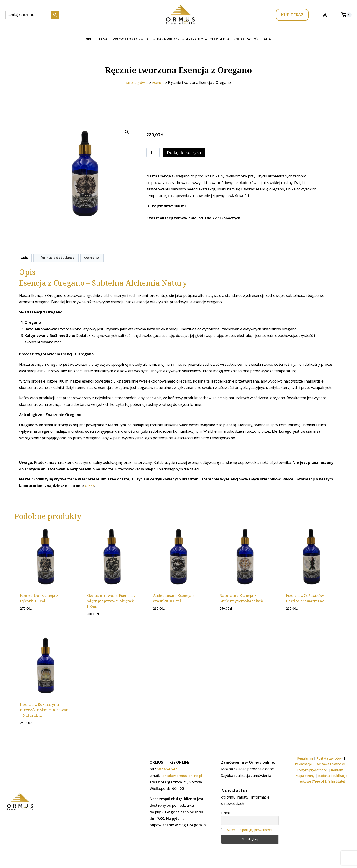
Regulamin (305, 758)
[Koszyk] (346, 15)
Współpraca (259, 39)
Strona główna (137, 82)
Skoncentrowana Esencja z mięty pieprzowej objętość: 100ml (111, 602)
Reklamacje (303, 764)
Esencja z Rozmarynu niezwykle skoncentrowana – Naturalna (45, 711)
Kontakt (337, 770)
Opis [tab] (25, 258)
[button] (127, 132)
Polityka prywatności (312, 770)
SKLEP (91, 39)
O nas (104, 39)
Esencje (160, 82)
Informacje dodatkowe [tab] (58, 258)
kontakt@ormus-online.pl (183, 776)
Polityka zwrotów (330, 758)
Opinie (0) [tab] (95, 258)
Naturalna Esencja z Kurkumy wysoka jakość (242, 599)
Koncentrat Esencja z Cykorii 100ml (39, 599)
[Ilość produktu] (153, 152)
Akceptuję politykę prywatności (250, 830)
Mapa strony (305, 776)
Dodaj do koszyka (184, 152)
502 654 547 (167, 769)
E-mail (226, 813)
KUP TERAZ (292, 15)
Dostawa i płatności (330, 764)
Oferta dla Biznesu (227, 39)
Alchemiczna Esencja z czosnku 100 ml (174, 599)
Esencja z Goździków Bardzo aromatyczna (305, 599)
